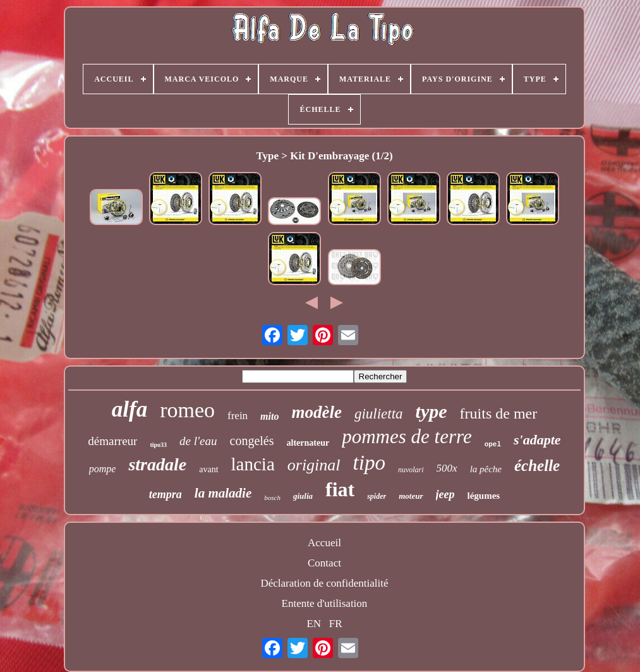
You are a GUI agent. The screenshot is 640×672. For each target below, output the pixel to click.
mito (269, 416)
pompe (103, 469)
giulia (303, 496)
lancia (253, 464)
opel (493, 444)
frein (238, 416)
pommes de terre (407, 437)
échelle (537, 466)
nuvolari (411, 470)
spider (377, 496)
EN (314, 624)
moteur (411, 496)
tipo (369, 463)
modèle (316, 412)
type (432, 411)
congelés (252, 441)
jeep (445, 494)
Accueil (324, 543)
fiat (340, 489)
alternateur (308, 443)
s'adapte (537, 440)
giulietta (379, 414)
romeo (187, 410)
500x (447, 468)
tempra (166, 494)
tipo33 (158, 445)
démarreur (112, 441)
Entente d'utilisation (325, 603)
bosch (272, 498)
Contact (324, 563)
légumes (483, 496)
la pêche (486, 469)
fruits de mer (499, 413)
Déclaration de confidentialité (324, 583)
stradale (157, 464)
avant (208, 469)
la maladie (223, 493)
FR (336, 624)
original (314, 465)
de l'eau (198, 441)
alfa (130, 409)
